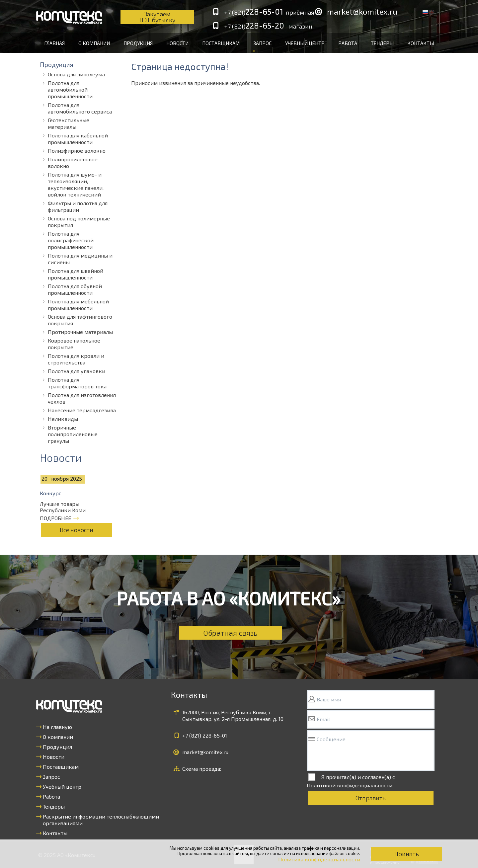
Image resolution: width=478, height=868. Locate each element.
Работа (348, 43)
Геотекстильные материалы (69, 123)
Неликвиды (63, 419)
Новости (177, 43)
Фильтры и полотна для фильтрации (78, 206)
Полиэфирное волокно (77, 151)
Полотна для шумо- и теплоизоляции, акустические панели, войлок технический (76, 184)
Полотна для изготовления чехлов (82, 398)
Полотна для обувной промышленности (75, 289)
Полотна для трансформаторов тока (77, 383)
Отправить (371, 798)
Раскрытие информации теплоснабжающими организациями (101, 820)
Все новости (77, 530)
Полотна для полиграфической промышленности (71, 240)
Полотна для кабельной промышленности (78, 139)
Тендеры (382, 43)
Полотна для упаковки (77, 371)
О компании (94, 43)
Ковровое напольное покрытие (74, 344)
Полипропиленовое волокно (73, 162)
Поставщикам (221, 43)
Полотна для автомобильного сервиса (80, 108)
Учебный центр (305, 43)
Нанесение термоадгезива (82, 410)
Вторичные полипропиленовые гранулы (73, 434)
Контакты (421, 43)
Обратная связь (230, 633)
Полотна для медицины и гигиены (80, 259)
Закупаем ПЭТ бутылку (157, 17)
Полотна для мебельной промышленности (78, 305)
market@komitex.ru (362, 11)
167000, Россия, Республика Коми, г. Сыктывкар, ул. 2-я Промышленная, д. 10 (233, 715)
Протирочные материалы (80, 332)
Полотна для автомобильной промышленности (70, 89)
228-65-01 (269, 12)
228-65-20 (268, 26)
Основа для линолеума (76, 74)
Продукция (138, 43)
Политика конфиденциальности (319, 859)
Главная (54, 43)
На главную (57, 727)
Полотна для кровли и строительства (76, 359)
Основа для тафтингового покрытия (80, 320)
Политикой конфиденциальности (350, 785)
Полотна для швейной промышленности (76, 274)
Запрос (262, 43)
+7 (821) (205, 735)
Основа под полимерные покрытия (79, 222)
